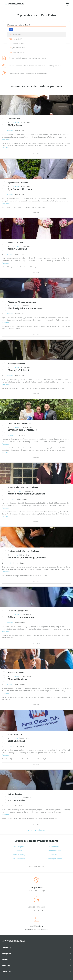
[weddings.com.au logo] (14, 4)
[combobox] (36, 29)
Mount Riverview (54, 851)
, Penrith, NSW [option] (15, 39)
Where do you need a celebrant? (19, 25)
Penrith (19, 851)
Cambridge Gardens (54, 859)
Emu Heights (19, 847)
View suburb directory (37, 866)
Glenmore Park (19, 859)
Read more (6, 139)
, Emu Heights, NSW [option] (17, 52)
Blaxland (54, 855)
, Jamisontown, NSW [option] (17, 48)
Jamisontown (54, 847)
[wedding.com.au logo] (14, 942)
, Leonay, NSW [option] (15, 35)
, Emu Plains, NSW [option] (16, 43)
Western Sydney (19, 855)
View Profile (37, 153)
